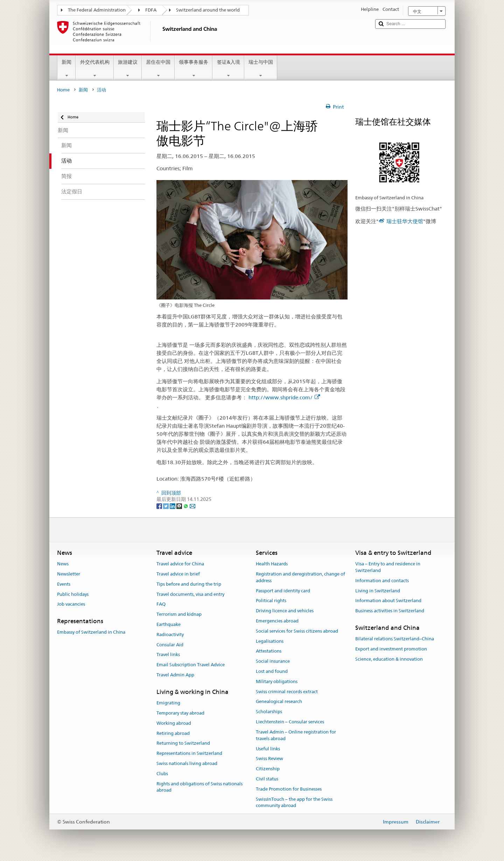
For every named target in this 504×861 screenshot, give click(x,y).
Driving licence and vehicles (285, 611)
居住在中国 (158, 69)
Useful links (268, 749)
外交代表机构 (94, 69)
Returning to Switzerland (183, 743)
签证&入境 (228, 69)
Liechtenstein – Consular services (290, 722)
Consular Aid (170, 645)
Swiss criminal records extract (287, 692)
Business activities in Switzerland (390, 611)
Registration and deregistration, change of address (300, 577)
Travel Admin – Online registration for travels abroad (296, 735)
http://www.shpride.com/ (284, 397)
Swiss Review (269, 759)
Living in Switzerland (378, 591)
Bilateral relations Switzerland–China (395, 639)
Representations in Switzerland (189, 753)
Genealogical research (279, 702)
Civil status (267, 779)
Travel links (168, 655)
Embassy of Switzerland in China (91, 632)
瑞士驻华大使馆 (405, 221)
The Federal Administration (97, 10)
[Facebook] (160, 506)
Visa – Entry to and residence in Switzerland (388, 567)
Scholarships (269, 712)
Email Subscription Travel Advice (191, 665)
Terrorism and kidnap (179, 614)
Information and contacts (382, 581)
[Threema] (180, 506)
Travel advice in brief (178, 574)
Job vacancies (71, 604)
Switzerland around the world (208, 10)
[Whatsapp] (186, 506)
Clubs (162, 774)
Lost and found (272, 671)
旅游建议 (128, 69)
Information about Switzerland (388, 601)
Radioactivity (170, 635)
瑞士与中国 (261, 69)
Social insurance (273, 661)
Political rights (271, 601)
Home (63, 90)
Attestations (269, 651)
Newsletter (69, 574)
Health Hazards (272, 564)
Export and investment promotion (391, 649)
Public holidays (73, 594)
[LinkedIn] (173, 506)
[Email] (192, 506)
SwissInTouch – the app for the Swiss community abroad (294, 803)
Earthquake (169, 624)
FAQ (161, 604)
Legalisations (270, 641)
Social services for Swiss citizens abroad (297, 631)
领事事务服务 (194, 69)
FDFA (151, 10)
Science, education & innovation (389, 659)
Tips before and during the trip (189, 584)
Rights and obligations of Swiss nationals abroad (199, 787)
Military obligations (277, 681)
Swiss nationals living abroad (187, 763)
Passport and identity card (283, 591)
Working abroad (174, 723)
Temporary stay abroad (180, 713)
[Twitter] (166, 506)
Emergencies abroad (277, 621)
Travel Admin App (175, 675)
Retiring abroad (173, 733)
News (63, 564)
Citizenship (268, 769)
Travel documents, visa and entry (190, 594)
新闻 (66, 69)
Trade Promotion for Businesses (289, 789)
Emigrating (168, 703)
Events (64, 584)
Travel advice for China (180, 564)
